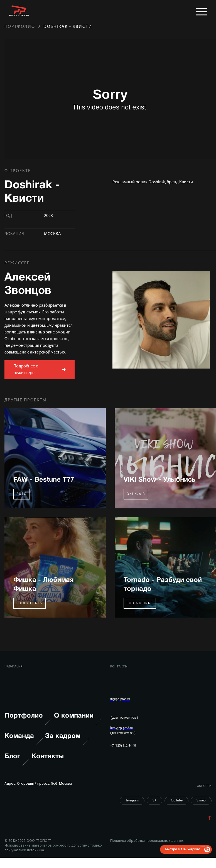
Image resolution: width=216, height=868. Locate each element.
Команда (24, 742)
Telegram (132, 800)
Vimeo (201, 800)
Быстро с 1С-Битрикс (182, 849)
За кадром (67, 742)
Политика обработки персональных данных (147, 841)
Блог (17, 762)
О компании (78, 722)
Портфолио (20, 27)
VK (154, 800)
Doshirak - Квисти (68, 27)
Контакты (48, 756)
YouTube (176, 800)
